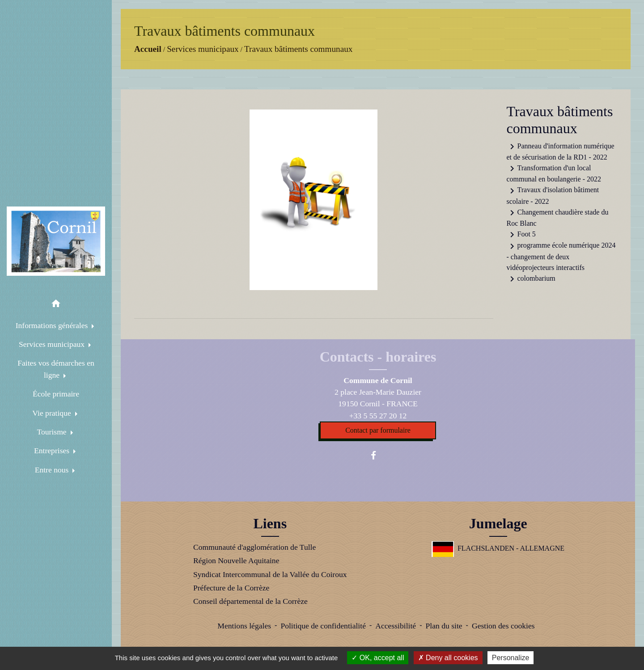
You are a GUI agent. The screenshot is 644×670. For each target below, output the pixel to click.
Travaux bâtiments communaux (298, 49)
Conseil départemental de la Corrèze (250, 601)
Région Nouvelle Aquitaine (236, 560)
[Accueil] (56, 241)
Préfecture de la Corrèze (231, 588)
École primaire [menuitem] (56, 394)
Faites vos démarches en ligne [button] (56, 369)
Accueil (148, 49)
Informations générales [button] (53, 325)
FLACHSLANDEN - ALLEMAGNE (498, 548)
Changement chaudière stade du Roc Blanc (558, 217)
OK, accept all (378, 658)
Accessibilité (396, 626)
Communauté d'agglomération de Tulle (254, 547)
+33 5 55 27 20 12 (378, 416)
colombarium (531, 279)
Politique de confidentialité (323, 626)
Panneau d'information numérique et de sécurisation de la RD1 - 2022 (561, 151)
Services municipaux (203, 49)
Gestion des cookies (503, 626)
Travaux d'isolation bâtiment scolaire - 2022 (553, 195)
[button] (56, 305)
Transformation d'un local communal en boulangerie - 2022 (554, 173)
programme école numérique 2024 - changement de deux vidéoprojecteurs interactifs (561, 256)
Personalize (511, 658)
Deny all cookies (448, 658)
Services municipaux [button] (53, 344)
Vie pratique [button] (53, 413)
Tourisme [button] (53, 432)
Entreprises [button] (53, 451)
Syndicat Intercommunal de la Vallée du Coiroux (270, 574)
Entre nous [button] (53, 470)
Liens (270, 523)
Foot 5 (521, 235)
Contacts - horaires (378, 357)
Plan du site (444, 626)
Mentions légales (244, 626)
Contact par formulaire (378, 430)
